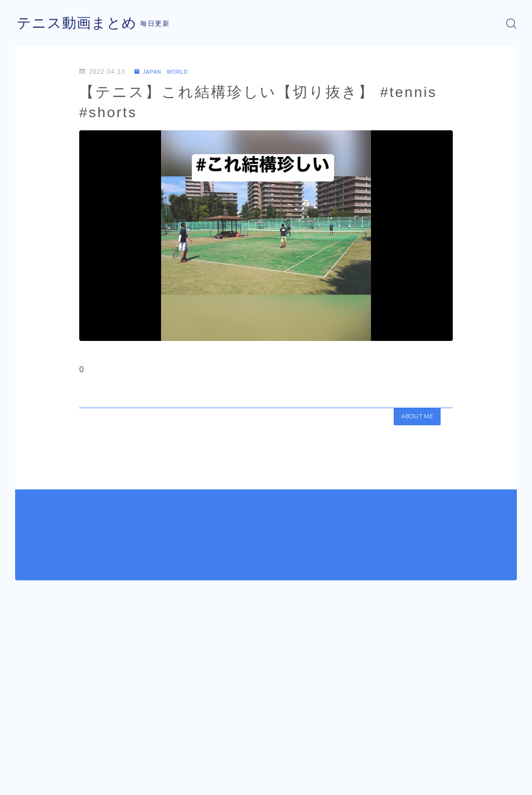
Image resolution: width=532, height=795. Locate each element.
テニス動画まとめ (81, 23)
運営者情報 (32, 783)
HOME (26, 753)
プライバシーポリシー (100, 783)
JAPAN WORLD (165, 72)
